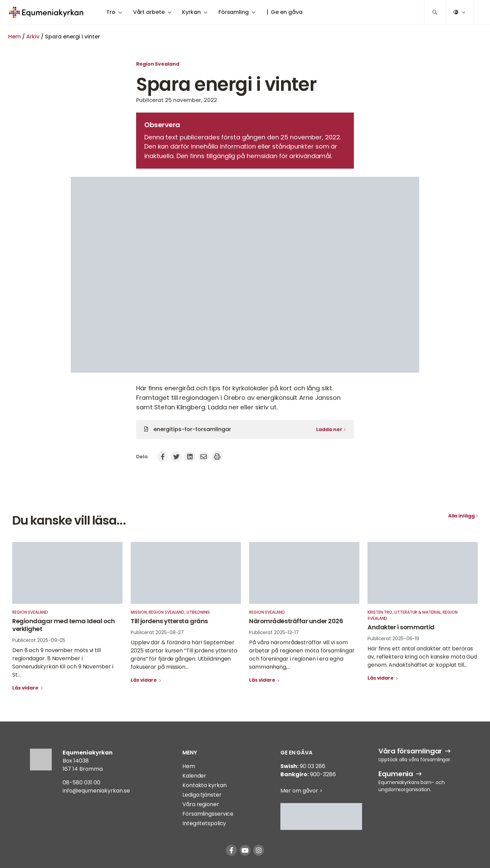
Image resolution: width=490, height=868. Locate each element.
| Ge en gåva (284, 12)
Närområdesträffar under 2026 (296, 621)
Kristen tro (380, 612)
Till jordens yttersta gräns (169, 621)
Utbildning (198, 612)
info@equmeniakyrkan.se (96, 791)
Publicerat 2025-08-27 (157, 632)
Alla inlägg (461, 516)
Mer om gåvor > (301, 791)
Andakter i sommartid (401, 627)
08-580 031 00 (81, 782)
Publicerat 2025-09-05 (39, 640)
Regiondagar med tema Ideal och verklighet (64, 625)
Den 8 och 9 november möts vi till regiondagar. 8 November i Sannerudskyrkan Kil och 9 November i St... (63, 662)
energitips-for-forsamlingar (192, 429)
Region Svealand (158, 64)
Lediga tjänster (202, 795)
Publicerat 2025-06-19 (393, 639)
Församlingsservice (208, 814)
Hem (14, 37)
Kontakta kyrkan (205, 785)
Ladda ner (329, 429)
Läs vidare (26, 688)
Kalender (194, 776)
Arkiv (33, 37)
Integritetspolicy (204, 823)
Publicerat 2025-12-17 (274, 632)
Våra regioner (201, 804)
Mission (139, 612)
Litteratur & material (418, 612)
